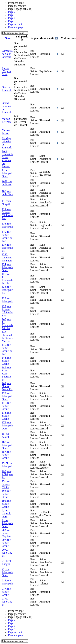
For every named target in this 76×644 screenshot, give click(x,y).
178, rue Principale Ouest (7, 425)
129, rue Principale (7, 300)
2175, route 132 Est (7, 602)
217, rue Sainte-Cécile (6, 592)
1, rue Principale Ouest (7, 173)
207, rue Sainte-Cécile (6, 543)
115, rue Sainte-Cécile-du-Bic (8, 214)
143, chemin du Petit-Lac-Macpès (8, 337)
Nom (8, 38)
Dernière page (16, 27)
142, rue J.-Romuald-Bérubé (7, 324)
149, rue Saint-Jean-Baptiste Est (6, 374)
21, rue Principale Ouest (7, 572)
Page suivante (16, 24)
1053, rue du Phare (7, 183)
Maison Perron (6, 132)
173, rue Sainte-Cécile (6, 416)
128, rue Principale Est (7, 290)
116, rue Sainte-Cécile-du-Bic (8, 236)
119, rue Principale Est (7, 248)
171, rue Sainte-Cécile (6, 406)
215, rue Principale (7, 582)
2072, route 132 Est (7, 553)
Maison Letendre (7, 120)
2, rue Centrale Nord (6, 514)
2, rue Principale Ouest (7, 523)
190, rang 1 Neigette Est (7, 474)
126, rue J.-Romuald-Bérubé (7, 279)
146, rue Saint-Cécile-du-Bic (8, 349)
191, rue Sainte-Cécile (6, 484)
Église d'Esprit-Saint (6, 71)
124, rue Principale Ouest (7, 267)
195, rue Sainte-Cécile (6, 504)
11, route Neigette (7, 202)
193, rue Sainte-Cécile (6, 494)
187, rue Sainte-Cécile (6, 455)
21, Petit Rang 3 (6, 562)
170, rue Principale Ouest (7, 396)
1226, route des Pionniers (7, 257)
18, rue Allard (6, 435)
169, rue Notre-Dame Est (7, 386)
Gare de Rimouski (7, 89)
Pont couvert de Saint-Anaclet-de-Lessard (8, 159)
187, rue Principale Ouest (7, 445)
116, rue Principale (7, 225)
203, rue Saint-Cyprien (6, 533)
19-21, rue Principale (7, 465)
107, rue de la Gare (7, 193)
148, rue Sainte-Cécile (6, 361)
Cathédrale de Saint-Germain (8, 54)
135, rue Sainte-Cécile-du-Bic (8, 311)
